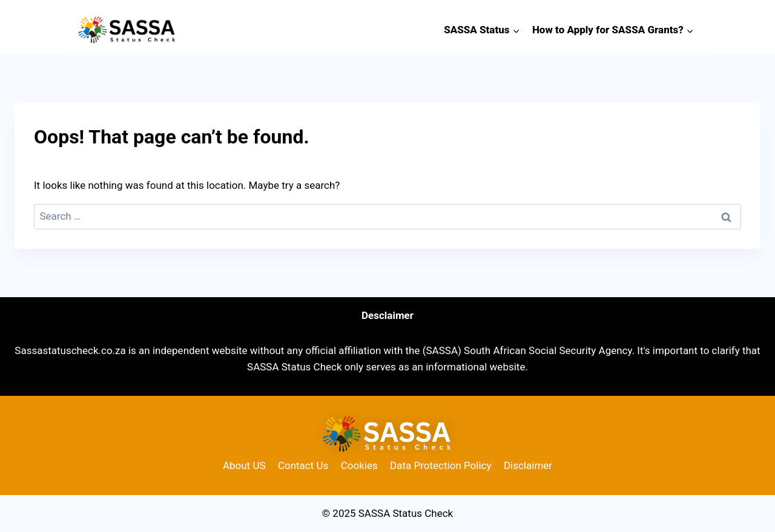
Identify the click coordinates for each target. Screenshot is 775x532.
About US (244, 465)
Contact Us (303, 465)
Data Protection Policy (440, 465)
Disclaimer (528, 465)
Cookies (359, 465)
